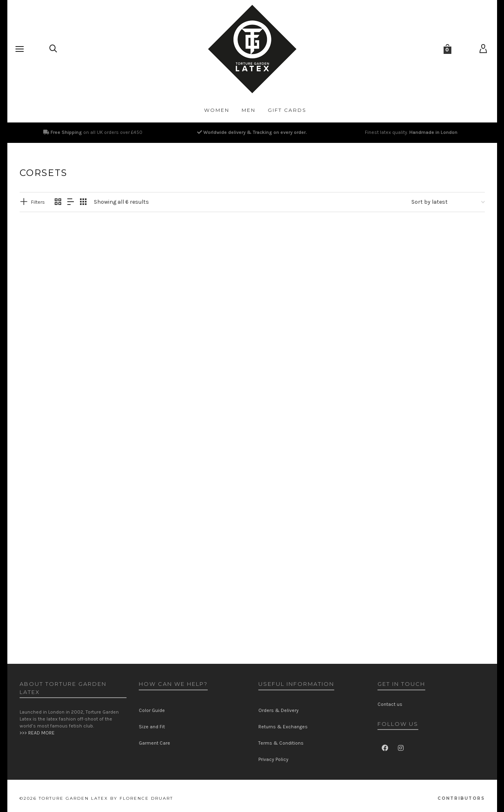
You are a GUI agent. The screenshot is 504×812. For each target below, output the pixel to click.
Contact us (390, 704)
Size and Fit (152, 727)
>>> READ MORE (37, 733)
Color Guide (152, 710)
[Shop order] (448, 202)
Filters (38, 202)
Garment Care (154, 743)
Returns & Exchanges (283, 727)
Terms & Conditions (281, 743)
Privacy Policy (273, 759)
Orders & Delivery (279, 710)
